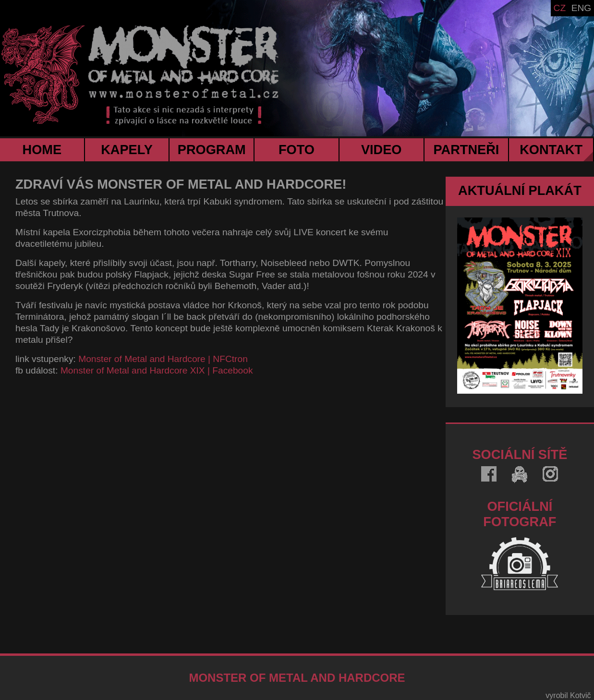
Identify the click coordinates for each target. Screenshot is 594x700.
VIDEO (382, 150)
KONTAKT (551, 150)
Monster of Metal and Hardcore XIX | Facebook (157, 370)
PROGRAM (212, 150)
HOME (42, 150)
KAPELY (127, 150)
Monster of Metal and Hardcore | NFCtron (163, 359)
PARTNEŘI (466, 150)
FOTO (297, 150)
